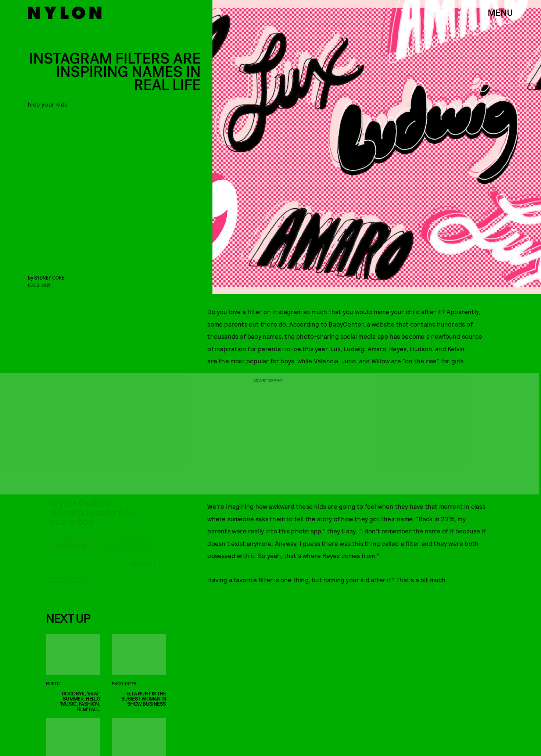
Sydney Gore (49, 278)
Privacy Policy (83, 593)
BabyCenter (346, 324)
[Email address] (101, 551)
